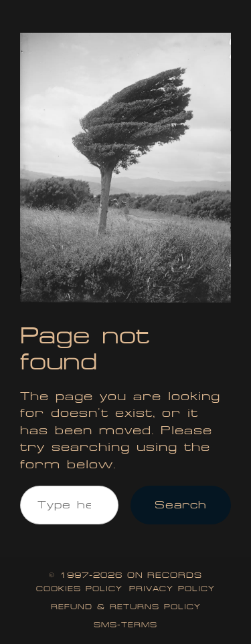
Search (181, 505)
